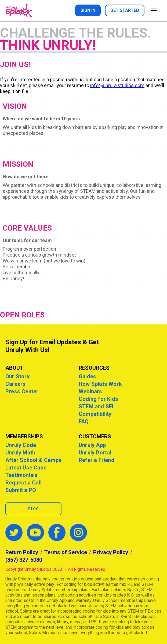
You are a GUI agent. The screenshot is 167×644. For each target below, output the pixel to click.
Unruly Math (20, 453)
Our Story (17, 376)
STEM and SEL (97, 406)
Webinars (90, 391)
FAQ (84, 421)
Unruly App (92, 445)
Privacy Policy (111, 552)
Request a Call (23, 483)
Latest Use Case (26, 468)
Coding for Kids (98, 399)
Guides (87, 376)
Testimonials (21, 475)
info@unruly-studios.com (117, 85)
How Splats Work (100, 384)
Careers (15, 384)
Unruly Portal (95, 453)
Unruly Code (21, 445)
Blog (33, 509)
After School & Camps (33, 460)
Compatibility (95, 414)
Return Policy (22, 552)
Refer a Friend (97, 460)
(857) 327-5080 (24, 560)
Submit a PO (21, 490)
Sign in (88, 10)
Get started (125, 10)
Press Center (22, 391)
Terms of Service (66, 552)
